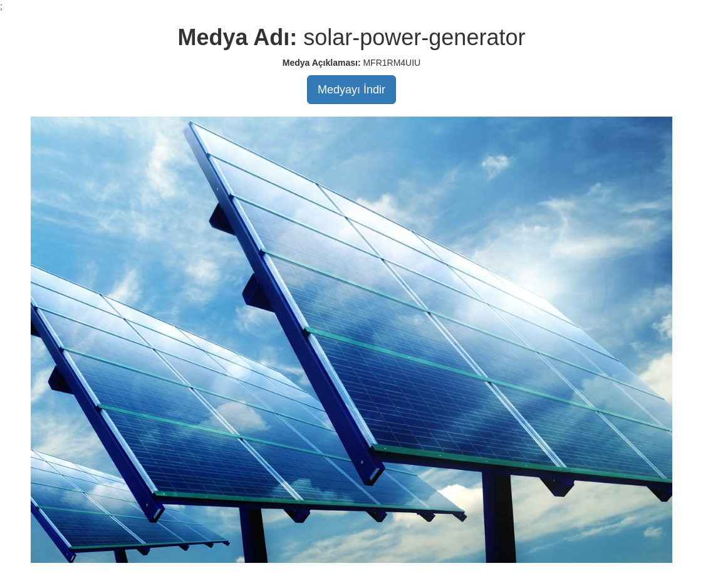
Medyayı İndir (351, 90)
